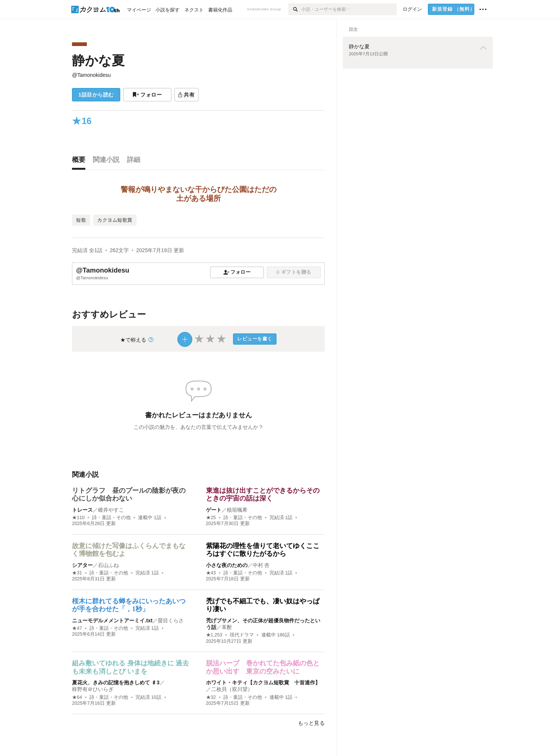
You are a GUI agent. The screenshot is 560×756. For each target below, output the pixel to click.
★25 (211, 518)
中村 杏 (261, 565)
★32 (211, 697)
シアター (82, 565)
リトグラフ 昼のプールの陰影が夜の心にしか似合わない (129, 495)
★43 (211, 573)
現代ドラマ (242, 635)
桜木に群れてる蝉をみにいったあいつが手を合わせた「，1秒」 (129, 605)
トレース (82, 510)
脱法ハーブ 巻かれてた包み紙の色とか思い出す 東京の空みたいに (263, 667)
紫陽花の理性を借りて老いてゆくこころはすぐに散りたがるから (263, 550)
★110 (78, 518)
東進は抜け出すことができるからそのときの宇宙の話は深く (263, 495)
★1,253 (214, 635)
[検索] (295, 9)
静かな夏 (98, 60)
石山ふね (108, 565)
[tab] (81, 162)
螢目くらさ (171, 620)
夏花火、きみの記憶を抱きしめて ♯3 (116, 682)
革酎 (227, 627)
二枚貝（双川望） (232, 689)
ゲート (214, 510)
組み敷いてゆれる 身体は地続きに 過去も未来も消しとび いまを (130, 667)
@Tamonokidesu (91, 75)
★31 (77, 573)
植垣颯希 (237, 510)
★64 (77, 697)
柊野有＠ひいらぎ (93, 689)
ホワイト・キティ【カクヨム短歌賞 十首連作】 (263, 682)
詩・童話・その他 (111, 518)
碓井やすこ (111, 510)
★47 (77, 628)
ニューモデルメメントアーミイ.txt (112, 620)
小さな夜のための (227, 565)
